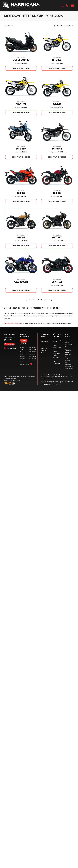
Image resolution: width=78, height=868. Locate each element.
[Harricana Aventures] (21, 5)
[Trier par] (64, 26)
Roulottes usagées (55, 344)
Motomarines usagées (56, 351)
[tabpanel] (28, 354)
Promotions (68, 354)
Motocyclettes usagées (57, 354)
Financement (56, 364)
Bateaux (43, 344)
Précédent (31, 300)
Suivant (49, 300)
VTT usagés (56, 357)
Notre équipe (69, 344)
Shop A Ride (17, 380)
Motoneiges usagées (56, 361)
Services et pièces (68, 357)
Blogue (67, 342)
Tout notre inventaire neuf (45, 341)
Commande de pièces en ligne (69, 367)
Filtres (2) (9, 26)
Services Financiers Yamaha (68, 351)
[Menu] (73, 5)
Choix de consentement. (54, 384)
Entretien (68, 361)
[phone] (62, 5)
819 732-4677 (10, 348)
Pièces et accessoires (68, 364)
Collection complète (43, 351)
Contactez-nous (69, 340)
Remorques (44, 348)
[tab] (24, 340)
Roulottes (43, 346)
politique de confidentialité (47, 383)
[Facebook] (31, 364)
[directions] (67, 5)
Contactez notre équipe (12, 323)
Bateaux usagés (57, 348)
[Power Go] (21, 384)
